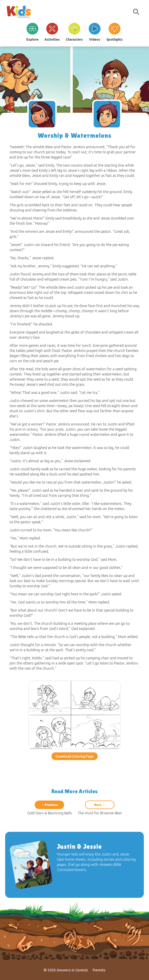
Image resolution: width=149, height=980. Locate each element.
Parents (99, 970)
